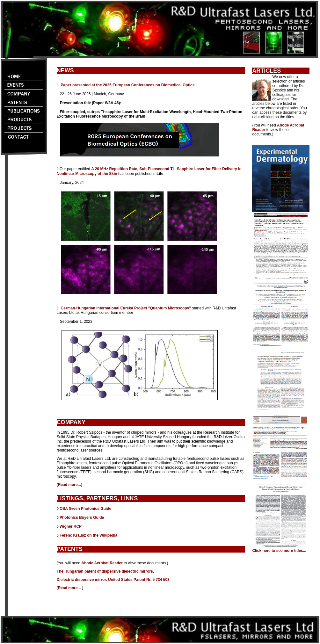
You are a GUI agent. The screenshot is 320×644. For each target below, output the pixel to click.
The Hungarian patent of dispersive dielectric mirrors (105, 571)
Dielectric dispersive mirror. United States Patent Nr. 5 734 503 (113, 580)
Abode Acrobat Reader (102, 563)
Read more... (69, 485)
